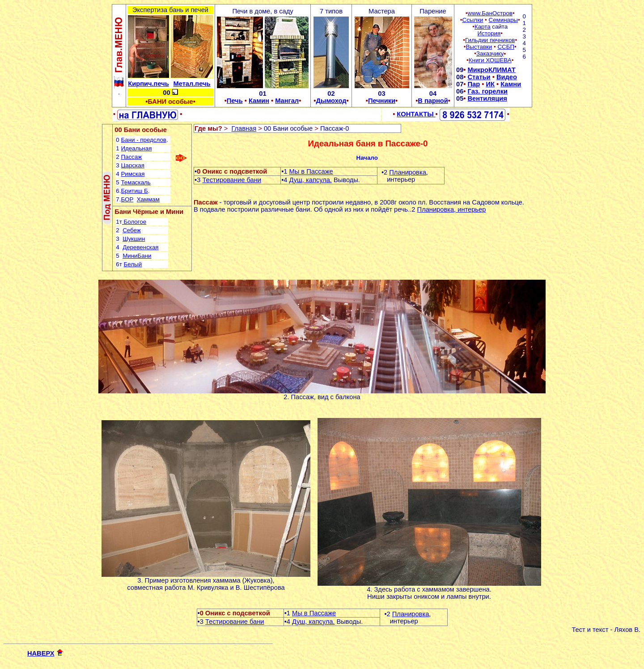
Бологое (134, 222)
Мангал (287, 101)
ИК (490, 84)
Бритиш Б (134, 191)
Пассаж (131, 157)
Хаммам (148, 199)
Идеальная (136, 148)
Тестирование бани (232, 180)
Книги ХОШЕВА (490, 60)
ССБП (506, 47)
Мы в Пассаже (311, 171)
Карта (483, 27)
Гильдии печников (490, 40)
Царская (132, 165)
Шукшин (134, 239)
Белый (133, 264)
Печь (235, 101)
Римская (133, 174)
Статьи (479, 77)
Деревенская (140, 247)
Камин (259, 101)
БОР (127, 199)
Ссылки (473, 20)
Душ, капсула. (311, 180)
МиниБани (137, 256)
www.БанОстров (490, 13)
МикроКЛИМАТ (492, 70)
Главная (244, 128)
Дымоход (331, 101)
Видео (507, 77)
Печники (382, 101)
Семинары (503, 20)
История (489, 33)
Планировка (408, 172)
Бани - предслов (143, 140)
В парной (433, 101)
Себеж (132, 230)
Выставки (479, 47)
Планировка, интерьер (452, 209)
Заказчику (490, 53)
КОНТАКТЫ (416, 114)
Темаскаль (136, 182)
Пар (474, 84)
